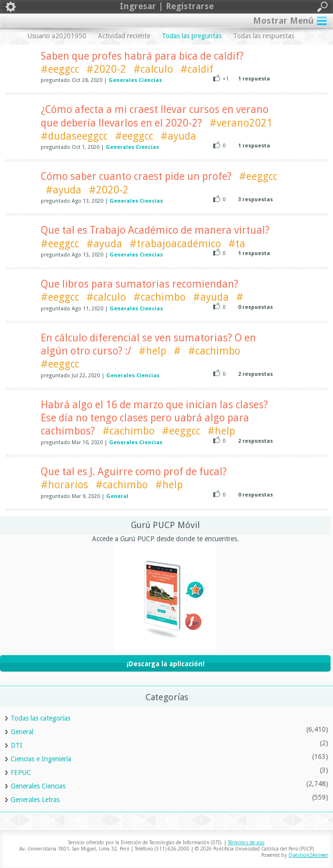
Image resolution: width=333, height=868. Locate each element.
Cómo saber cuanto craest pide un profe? (136, 176)
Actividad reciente (124, 36)
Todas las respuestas (264, 36)
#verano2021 (241, 123)
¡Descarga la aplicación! (166, 664)
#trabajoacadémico (175, 244)
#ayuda (178, 136)
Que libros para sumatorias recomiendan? (140, 284)
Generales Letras (35, 800)
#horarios (64, 485)
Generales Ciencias (135, 80)
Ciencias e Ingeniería (41, 759)
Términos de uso (246, 843)
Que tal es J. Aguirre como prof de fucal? (134, 472)
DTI (16, 745)
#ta (237, 244)
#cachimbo (159, 297)
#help (152, 351)
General (117, 496)
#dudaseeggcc (74, 136)
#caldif (197, 69)
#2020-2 (106, 69)
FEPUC (21, 772)
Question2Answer (308, 855)
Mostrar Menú (283, 21)
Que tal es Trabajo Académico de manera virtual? (155, 230)
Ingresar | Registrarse (166, 7)
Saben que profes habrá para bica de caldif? (142, 56)
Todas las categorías (40, 718)
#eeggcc (60, 69)
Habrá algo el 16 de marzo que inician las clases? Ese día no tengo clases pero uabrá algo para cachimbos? (154, 418)
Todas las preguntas (192, 36)
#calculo (153, 69)
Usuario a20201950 (57, 36)
